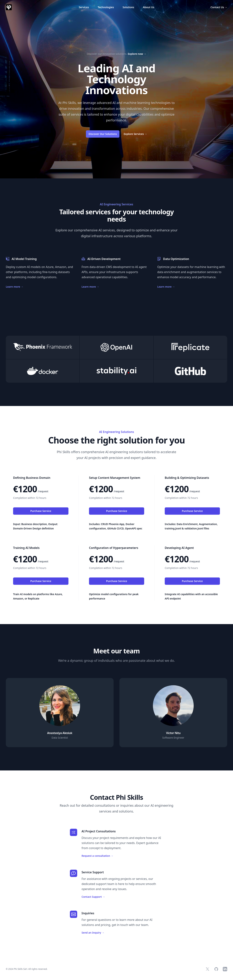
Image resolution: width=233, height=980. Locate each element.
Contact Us (219, 7)
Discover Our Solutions (103, 134)
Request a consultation (97, 856)
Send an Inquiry (93, 933)
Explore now (137, 54)
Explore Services (135, 134)
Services (84, 7)
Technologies (106, 7)
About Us (149, 7)
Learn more (15, 287)
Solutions (128, 7)
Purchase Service (41, 511)
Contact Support (93, 897)
